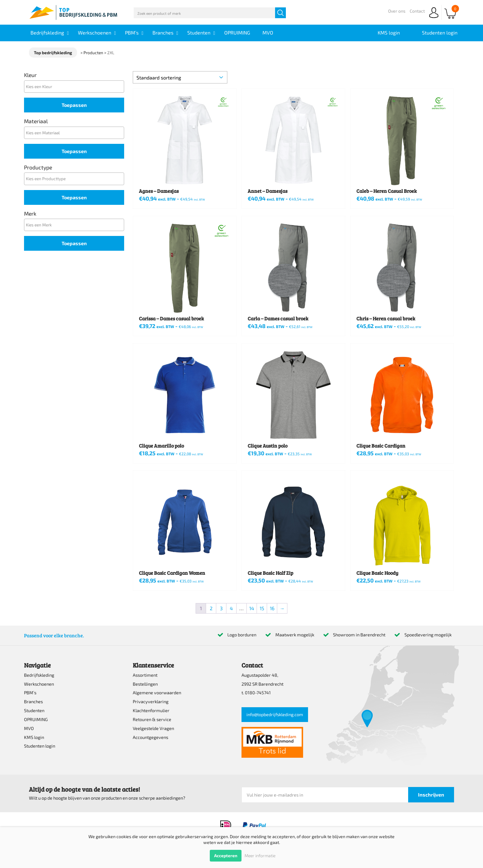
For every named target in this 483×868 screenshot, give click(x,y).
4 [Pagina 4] (231, 608)
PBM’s (30, 693)
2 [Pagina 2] (211, 608)
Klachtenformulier (151, 710)
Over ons (397, 11)
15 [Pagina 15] (262, 608)
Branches (33, 702)
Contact (417, 11)
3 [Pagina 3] (221, 608)
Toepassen (74, 105)
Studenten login (40, 746)
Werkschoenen (39, 684)
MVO (29, 728)
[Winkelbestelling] (180, 77)
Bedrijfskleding (39, 675)
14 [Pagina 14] (252, 608)
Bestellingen (145, 684)
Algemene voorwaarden (157, 693)
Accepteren (226, 856)
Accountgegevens (150, 737)
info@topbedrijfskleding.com (275, 714)
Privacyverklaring (151, 702)
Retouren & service (152, 719)
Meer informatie (260, 856)
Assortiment (145, 675)
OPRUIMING (36, 719)
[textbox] (76, 86)
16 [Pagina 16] (272, 608)
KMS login (34, 737)
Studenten (34, 710)
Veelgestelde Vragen (153, 728)
